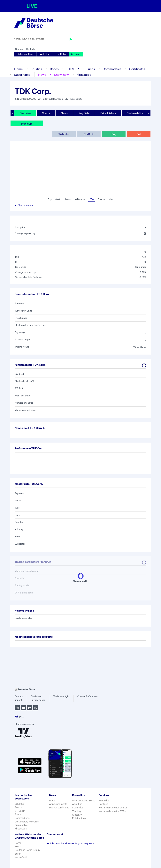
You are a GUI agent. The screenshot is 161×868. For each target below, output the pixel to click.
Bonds (54, 69)
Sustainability (135, 113)
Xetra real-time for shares (113, 808)
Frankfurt (27, 124)
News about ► (30, 428)
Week (57, 199)
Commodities (112, 69)
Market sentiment (59, 808)
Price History (108, 113)
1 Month (68, 199)
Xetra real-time (25, 54)
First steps (84, 75)
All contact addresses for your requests (70, 843)
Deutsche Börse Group (27, 850)
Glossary (77, 815)
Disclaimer (36, 696)
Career (19, 843)
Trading (77, 811)
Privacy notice (38, 700)
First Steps (21, 829)
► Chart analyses (24, 205)
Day (50, 199)
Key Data (84, 113)
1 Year (92, 199)
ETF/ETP (73, 69)
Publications (79, 818)
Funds (91, 69)
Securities (78, 808)
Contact (19, 49)
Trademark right (61, 696)
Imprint (18, 700)
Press (18, 846)
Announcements (58, 804)
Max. (111, 199)
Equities (36, 69)
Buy (114, 134)
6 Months (80, 199)
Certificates (137, 69)
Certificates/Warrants (27, 822)
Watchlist (45, 54)
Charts (46, 113)
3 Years (102, 199)
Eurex (18, 854)
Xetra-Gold (21, 857)
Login (75, 54)
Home (19, 69)
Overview (25, 113)
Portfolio (61, 54)
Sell (139, 134)
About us (77, 804)
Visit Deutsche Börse (84, 801)
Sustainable (22, 75)
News (42, 75)
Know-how (61, 75)
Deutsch (30, 49)
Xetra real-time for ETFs (112, 811)
